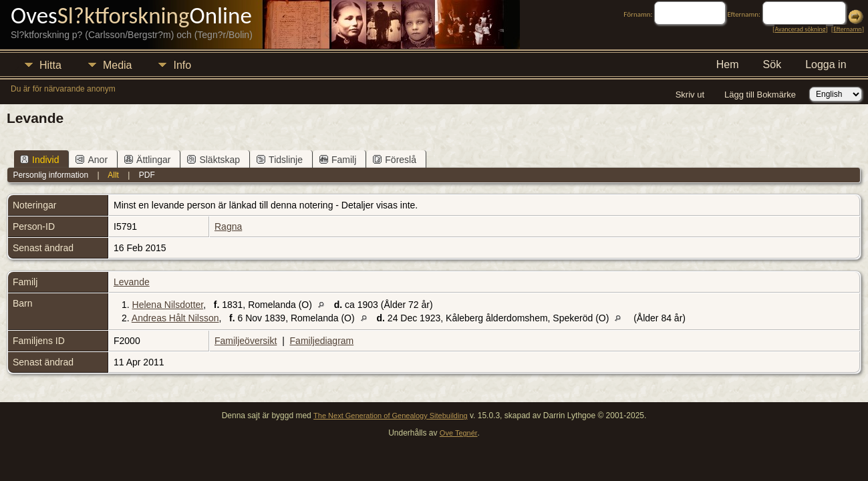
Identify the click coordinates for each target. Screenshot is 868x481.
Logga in (826, 64)
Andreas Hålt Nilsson (175, 318)
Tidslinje (280, 160)
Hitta (50, 65)
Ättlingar (147, 160)
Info (182, 65)
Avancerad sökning (800, 29)
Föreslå (395, 160)
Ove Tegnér (459, 433)
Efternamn (847, 29)
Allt (113, 175)
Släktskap (213, 160)
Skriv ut (690, 95)
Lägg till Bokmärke (760, 95)
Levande (132, 282)
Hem (728, 64)
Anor (92, 160)
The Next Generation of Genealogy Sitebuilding (391, 416)
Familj (338, 160)
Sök (772, 64)
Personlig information (50, 175)
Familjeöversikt (246, 341)
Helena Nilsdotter (168, 305)
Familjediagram (322, 341)
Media (118, 65)
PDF (147, 175)
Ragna (228, 226)
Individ (39, 160)
